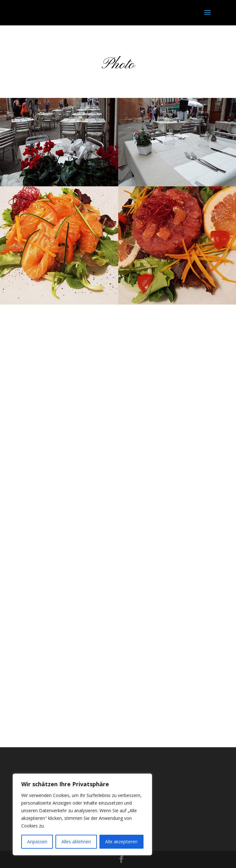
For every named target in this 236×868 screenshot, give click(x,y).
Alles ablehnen (76, 842)
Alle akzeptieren (121, 842)
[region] (82, 814)
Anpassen (37, 842)
